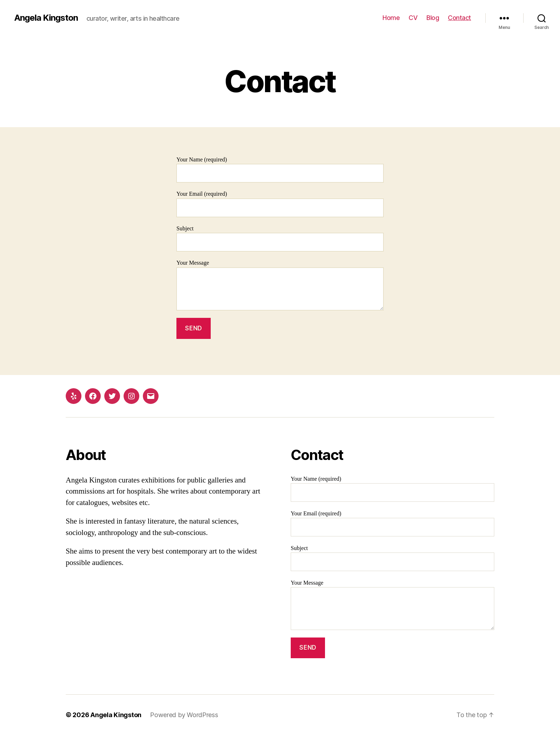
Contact (459, 18)
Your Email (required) (280, 204)
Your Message (280, 285)
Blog (433, 18)
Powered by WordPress (184, 715)
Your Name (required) (280, 169)
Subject (280, 238)
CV (413, 18)
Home (391, 18)
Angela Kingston (46, 18)
